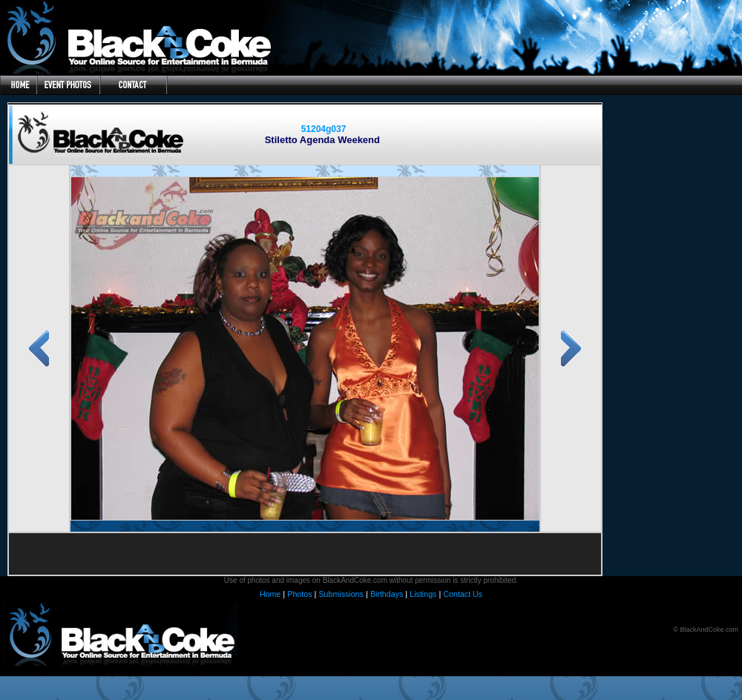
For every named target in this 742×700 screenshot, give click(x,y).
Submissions (341, 594)
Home (270, 594)
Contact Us (463, 594)
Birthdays (387, 594)
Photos (299, 594)
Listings (423, 594)
